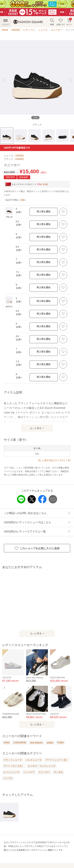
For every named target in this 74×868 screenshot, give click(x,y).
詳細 (45, 184)
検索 (52, 22)
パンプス (8, 778)
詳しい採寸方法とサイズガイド (54, 460)
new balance (36, 743)
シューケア (29, 772)
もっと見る (36, 428)
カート (69, 22)
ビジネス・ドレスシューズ (42, 766)
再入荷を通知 (43, 212)
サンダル (58, 772)
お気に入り (61, 22)
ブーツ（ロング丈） (14, 766)
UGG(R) (19, 156)
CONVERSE (20, 743)
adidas (50, 743)
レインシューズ (11, 772)
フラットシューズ (13, 760)
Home (5, 30)
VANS (6, 743)
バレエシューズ (34, 760)
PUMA (61, 743)
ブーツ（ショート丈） (57, 760)
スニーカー (44, 772)
